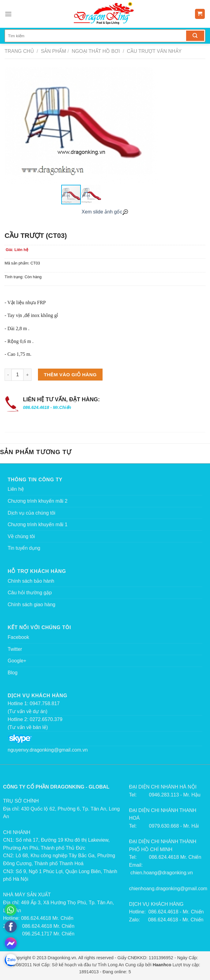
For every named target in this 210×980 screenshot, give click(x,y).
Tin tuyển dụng (24, 548)
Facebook (18, 637)
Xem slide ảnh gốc (105, 212)
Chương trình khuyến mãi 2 (37, 501)
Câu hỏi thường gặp (30, 593)
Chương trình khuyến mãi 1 (37, 525)
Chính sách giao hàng (32, 605)
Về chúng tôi (21, 536)
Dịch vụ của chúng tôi (32, 513)
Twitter (15, 649)
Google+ (17, 661)
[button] (152, 126)
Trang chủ (19, 51)
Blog (13, 673)
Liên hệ (16, 489)
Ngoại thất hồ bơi (95, 51)
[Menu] (8, 14)
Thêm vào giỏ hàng (70, 375)
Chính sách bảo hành (31, 581)
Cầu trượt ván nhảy (154, 51)
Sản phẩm (54, 51)
